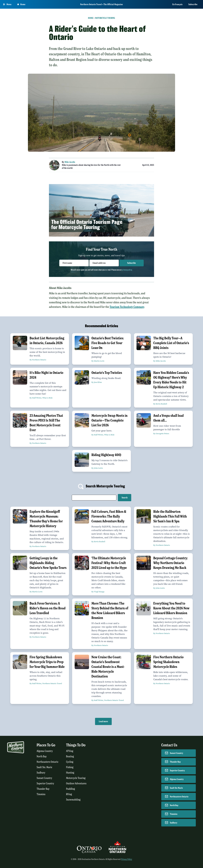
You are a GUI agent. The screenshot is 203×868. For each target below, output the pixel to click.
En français (177, 4)
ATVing (70, 751)
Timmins (41, 794)
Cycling (70, 762)
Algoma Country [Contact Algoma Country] (177, 779)
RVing (69, 794)
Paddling (70, 789)
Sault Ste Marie (176, 788)
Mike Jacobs (70, 162)
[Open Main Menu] (7, 4)
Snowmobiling (73, 800)
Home (91, 18)
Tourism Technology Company (127, 307)
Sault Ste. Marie (44, 767)
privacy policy (127, 270)
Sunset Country (44, 778)
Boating (70, 756)
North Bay (42, 756)
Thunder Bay (43, 789)
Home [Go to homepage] (21, 4)
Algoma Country (45, 751)
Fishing (70, 767)
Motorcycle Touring (105, 18)
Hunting (70, 773)
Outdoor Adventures (76, 783)
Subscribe (193, 4)
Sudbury (41, 773)
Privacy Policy (127, 859)
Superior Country (45, 783)
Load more (103, 721)
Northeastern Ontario (47, 762)
